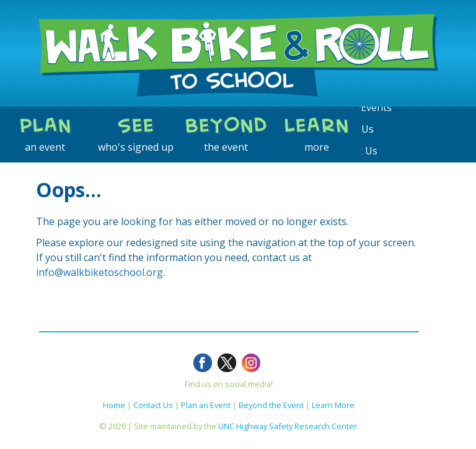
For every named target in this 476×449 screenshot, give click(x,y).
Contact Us (153, 405)
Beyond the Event (271, 405)
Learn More (333, 405)
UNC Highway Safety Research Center (288, 426)
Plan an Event (206, 405)
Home (114, 405)
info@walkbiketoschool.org (99, 272)
